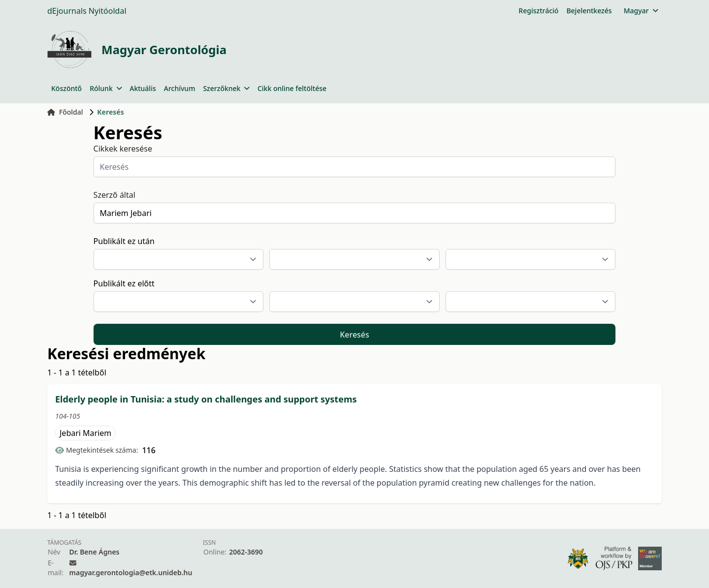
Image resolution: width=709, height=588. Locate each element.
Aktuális (143, 88)
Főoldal (65, 112)
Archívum (180, 88)
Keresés (354, 335)
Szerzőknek (226, 88)
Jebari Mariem (85, 433)
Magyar (641, 11)
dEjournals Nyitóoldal (87, 11)
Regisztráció (538, 11)
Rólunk (106, 88)
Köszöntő (66, 88)
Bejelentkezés (589, 11)
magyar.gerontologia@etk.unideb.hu (131, 573)
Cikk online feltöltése (292, 88)
